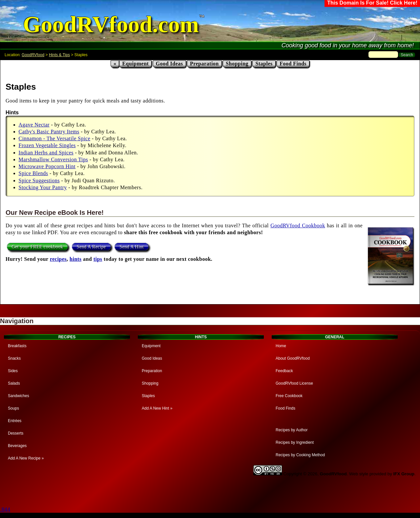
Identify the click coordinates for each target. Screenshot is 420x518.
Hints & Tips (59, 55)
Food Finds (293, 64)
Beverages (17, 446)
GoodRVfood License (294, 383)
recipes (58, 259)
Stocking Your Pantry (43, 187)
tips (98, 259)
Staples (264, 64)
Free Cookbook (289, 396)
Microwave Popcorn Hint (47, 166)
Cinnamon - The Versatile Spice (55, 138)
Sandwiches (19, 396)
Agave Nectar (34, 125)
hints (75, 259)
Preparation (204, 64)
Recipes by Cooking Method (300, 455)
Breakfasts (17, 346)
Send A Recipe (91, 247)
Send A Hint (132, 247)
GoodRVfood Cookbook (298, 225)
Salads (14, 383)
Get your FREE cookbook (38, 247)
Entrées (15, 421)
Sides (13, 371)
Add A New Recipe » (26, 458)
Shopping (237, 64)
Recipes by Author (292, 430)
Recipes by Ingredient (295, 442)
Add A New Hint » (157, 408)
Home (281, 346)
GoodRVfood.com (111, 24)
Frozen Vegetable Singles (47, 145)
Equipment (135, 64)
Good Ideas (169, 64)
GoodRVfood (33, 55)
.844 (5, 510)
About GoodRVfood (293, 358)
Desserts (16, 433)
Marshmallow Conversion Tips (53, 159)
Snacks (14, 358)
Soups (13, 408)
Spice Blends (33, 173)
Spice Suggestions (39, 180)
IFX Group (404, 474)
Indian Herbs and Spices (46, 153)
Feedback (284, 371)
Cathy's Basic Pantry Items (49, 132)
